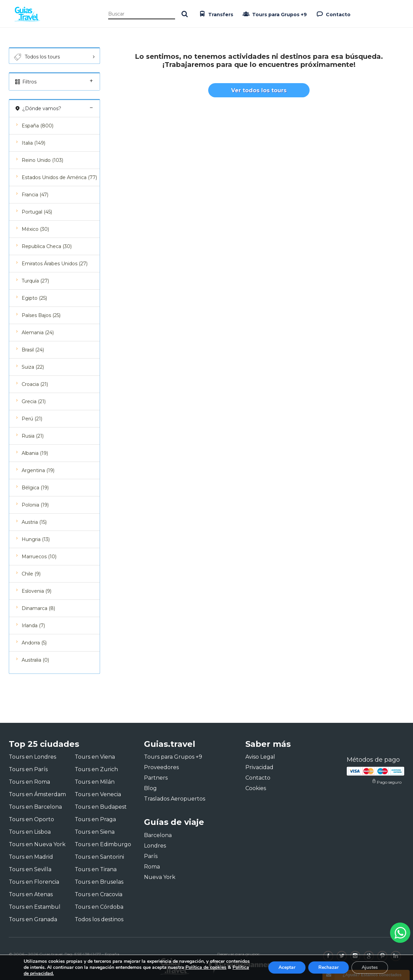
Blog (150, 788)
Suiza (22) (33, 367)
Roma (152, 867)
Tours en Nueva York (37, 844)
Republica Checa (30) (47, 246)
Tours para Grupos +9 (274, 14)
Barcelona (158, 835)
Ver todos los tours (259, 90)
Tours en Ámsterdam (37, 794)
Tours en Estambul (35, 907)
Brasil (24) (33, 350)
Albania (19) (35, 453)
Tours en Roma (29, 782)
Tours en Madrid (31, 857)
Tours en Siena (95, 832)
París (151, 856)
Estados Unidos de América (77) (59, 177)
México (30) (35, 229)
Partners (156, 778)
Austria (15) (34, 522)
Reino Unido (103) (42, 160)
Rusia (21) (33, 436)
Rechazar (329, 967)
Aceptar (287, 967)
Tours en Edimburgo (103, 844)
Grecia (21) (34, 401)
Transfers (215, 14)
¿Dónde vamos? (54, 108)
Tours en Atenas (31, 894)
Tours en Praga (95, 819)
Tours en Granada (33, 919)
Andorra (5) (34, 643)
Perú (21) (32, 419)
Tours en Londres (32, 757)
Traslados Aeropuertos (175, 799)
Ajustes (370, 967)
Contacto (333, 14)
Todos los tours (36, 57)
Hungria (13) (36, 539)
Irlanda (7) (33, 626)
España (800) (38, 126)
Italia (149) (33, 143)
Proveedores (161, 767)
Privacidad (259, 767)
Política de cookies (206, 967)
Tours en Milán (95, 782)
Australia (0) (35, 660)
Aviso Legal (260, 757)
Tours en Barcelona (35, 807)
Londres (155, 846)
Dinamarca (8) (38, 608)
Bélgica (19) (35, 488)
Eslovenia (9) (37, 591)
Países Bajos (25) (41, 315)
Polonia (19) (35, 505)
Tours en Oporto (31, 819)
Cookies (256, 788)
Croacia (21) (35, 384)
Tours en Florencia (34, 882)
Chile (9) (31, 574)
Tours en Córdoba (99, 907)
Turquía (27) (35, 281)
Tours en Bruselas (99, 882)
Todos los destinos (99, 919)
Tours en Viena (95, 757)
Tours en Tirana (96, 869)
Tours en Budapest (101, 807)
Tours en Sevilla (30, 869)
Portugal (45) (37, 212)
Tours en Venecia (98, 794)
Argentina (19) (38, 470)
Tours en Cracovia (99, 894)
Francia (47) (35, 195)
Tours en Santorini (99, 857)
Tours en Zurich (96, 769)
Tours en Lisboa (30, 832)
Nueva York (160, 877)
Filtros (54, 82)
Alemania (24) (38, 333)
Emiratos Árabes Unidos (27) (55, 264)
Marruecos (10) (39, 557)
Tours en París (28, 769)
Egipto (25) (34, 298)
